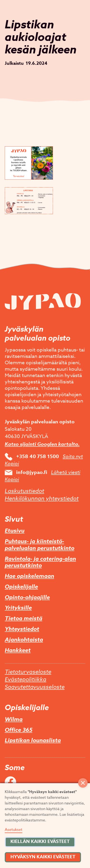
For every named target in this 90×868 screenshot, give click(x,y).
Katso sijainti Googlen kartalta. (42, 444)
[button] (83, 783)
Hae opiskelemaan (29, 576)
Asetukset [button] (14, 830)
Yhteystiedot (22, 629)
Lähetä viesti (66, 472)
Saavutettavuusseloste (35, 687)
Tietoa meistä (24, 619)
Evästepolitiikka (26, 680)
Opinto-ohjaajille (27, 598)
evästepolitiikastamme (25, 820)
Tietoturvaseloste (28, 672)
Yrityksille (18, 608)
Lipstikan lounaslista (33, 741)
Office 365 (19, 730)
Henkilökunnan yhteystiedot (42, 499)
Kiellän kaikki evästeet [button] (40, 842)
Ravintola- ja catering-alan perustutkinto (40, 563)
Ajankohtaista (24, 640)
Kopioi (12, 464)
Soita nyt (73, 457)
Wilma (14, 720)
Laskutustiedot (24, 491)
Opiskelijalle (21, 587)
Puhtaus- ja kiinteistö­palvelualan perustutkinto (40, 545)
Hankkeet (18, 651)
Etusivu (15, 531)
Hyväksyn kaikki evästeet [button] (43, 857)
